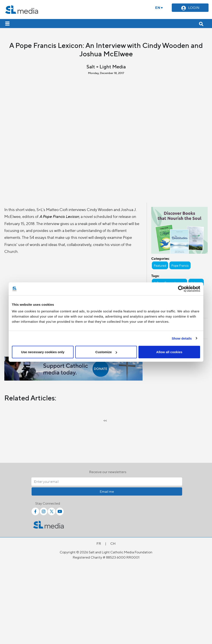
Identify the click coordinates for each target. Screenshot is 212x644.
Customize (106, 352)
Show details (182, 338)
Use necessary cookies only (43, 352)
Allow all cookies (169, 352)
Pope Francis (180, 265)
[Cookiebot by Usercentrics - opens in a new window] (181, 289)
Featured (160, 265)
